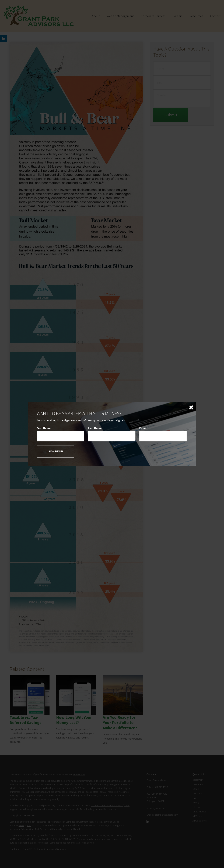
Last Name (95, 428)
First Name (44, 428)
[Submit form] (56, 451)
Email (143, 428)
